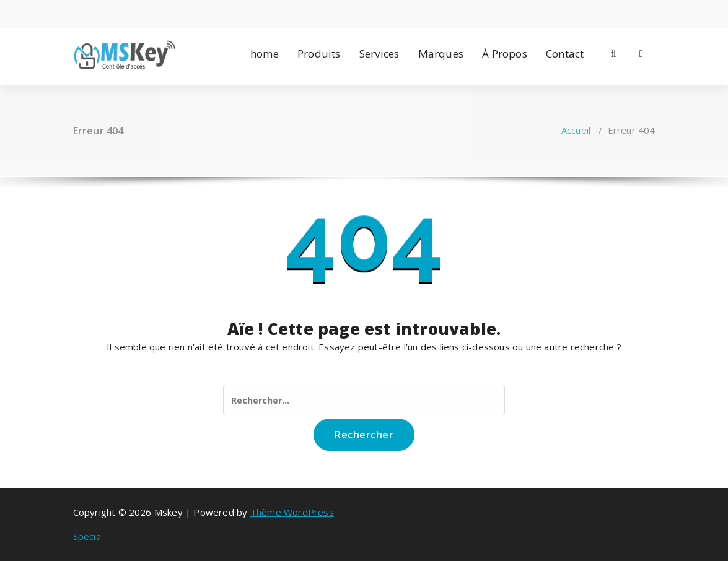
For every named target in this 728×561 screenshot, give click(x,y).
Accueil (576, 130)
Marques (441, 54)
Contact (565, 54)
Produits (319, 54)
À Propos (505, 54)
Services (379, 54)
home (265, 54)
